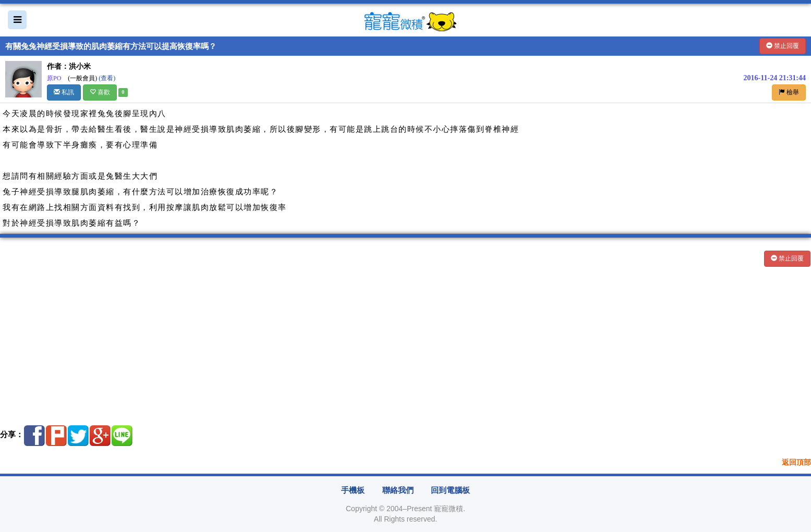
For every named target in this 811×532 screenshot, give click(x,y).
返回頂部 (796, 462)
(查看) (107, 78)
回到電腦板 (450, 490)
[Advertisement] (313, 343)
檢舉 (789, 92)
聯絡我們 (398, 490)
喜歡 (100, 92)
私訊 (64, 92)
